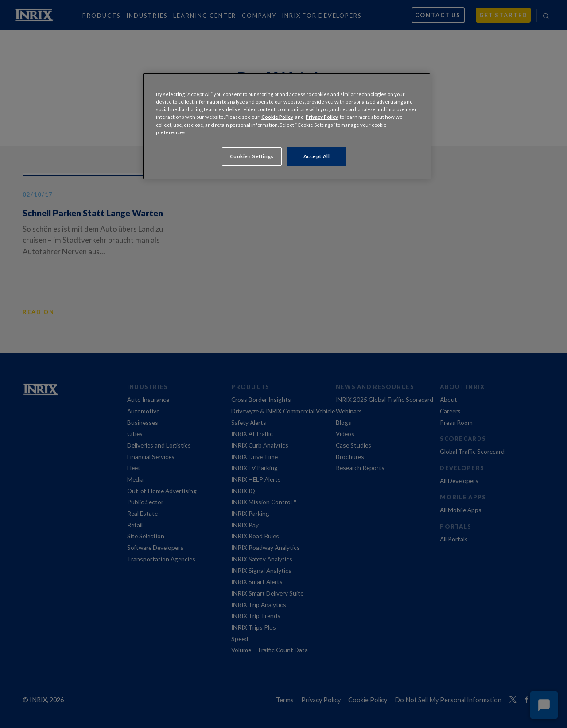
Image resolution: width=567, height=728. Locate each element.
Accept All (317, 156)
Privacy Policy (322, 117)
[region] (287, 126)
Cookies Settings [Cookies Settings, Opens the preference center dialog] (252, 156)
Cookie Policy (277, 117)
